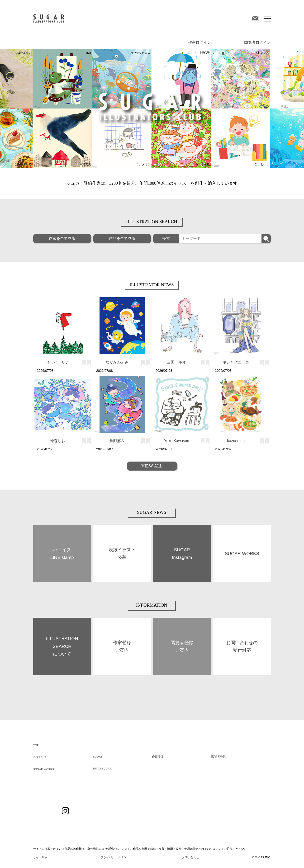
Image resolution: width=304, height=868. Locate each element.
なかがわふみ (117, 362)
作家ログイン (199, 42)
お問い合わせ (190, 857)
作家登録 (158, 757)
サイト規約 (40, 857)
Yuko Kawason (176, 441)
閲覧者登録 (218, 757)
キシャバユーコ (236, 362)
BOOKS (97, 757)
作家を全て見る (62, 238)
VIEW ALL (152, 466)
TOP (36, 745)
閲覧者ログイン (257, 42)
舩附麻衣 (117, 441)
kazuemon (236, 441)
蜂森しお (58, 441)
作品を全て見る (122, 238)
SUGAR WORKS (44, 769)
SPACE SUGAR (102, 769)
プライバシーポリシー (115, 857)
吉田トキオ (176, 362)
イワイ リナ (58, 362)
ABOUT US (40, 757)
